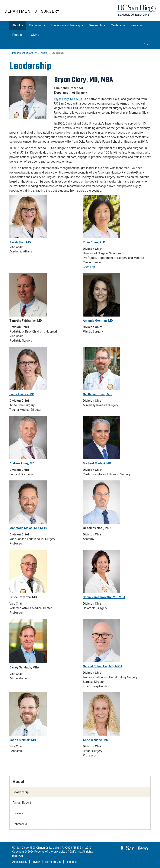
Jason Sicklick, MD (23, 740)
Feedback (72, 862)
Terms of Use (53, 862)
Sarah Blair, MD (20, 242)
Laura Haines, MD (22, 394)
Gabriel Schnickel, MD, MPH (102, 666)
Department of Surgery (32, 11)
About (18, 25)
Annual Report (22, 803)
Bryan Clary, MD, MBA (68, 99)
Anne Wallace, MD (96, 740)
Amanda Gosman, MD (98, 321)
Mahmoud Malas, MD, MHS (28, 528)
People (19, 35)
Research (97, 25)
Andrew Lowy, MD (22, 463)
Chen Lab (89, 267)
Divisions (37, 25)
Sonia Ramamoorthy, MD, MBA (104, 597)
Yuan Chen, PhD (94, 242)
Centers (118, 25)
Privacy (36, 862)
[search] (146, 44)
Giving (35, 35)
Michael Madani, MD (97, 463)
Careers (18, 813)
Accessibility (20, 862)
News (136, 25)
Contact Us (20, 824)
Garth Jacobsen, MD (97, 394)
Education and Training (67, 25)
